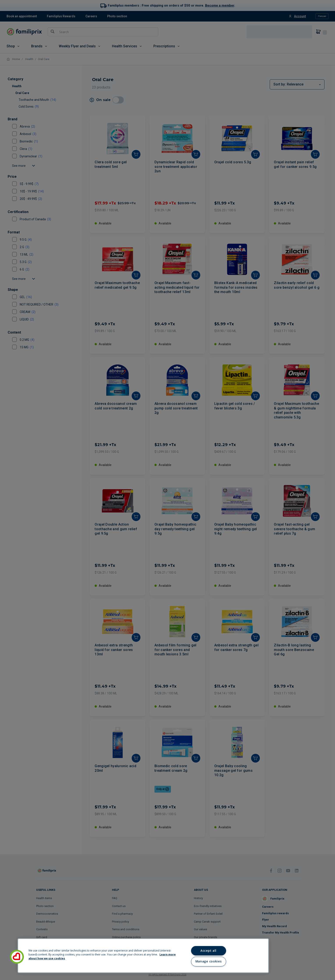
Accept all (208, 951)
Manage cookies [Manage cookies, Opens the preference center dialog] (208, 961)
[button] (17, 957)
